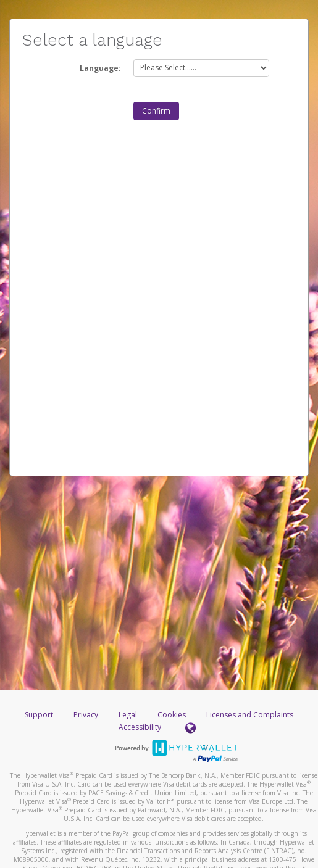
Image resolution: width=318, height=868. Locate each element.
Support (39, 715)
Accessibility (140, 727)
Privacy (86, 715)
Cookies (172, 715)
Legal (128, 715)
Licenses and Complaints (250, 715)
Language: (100, 68)
